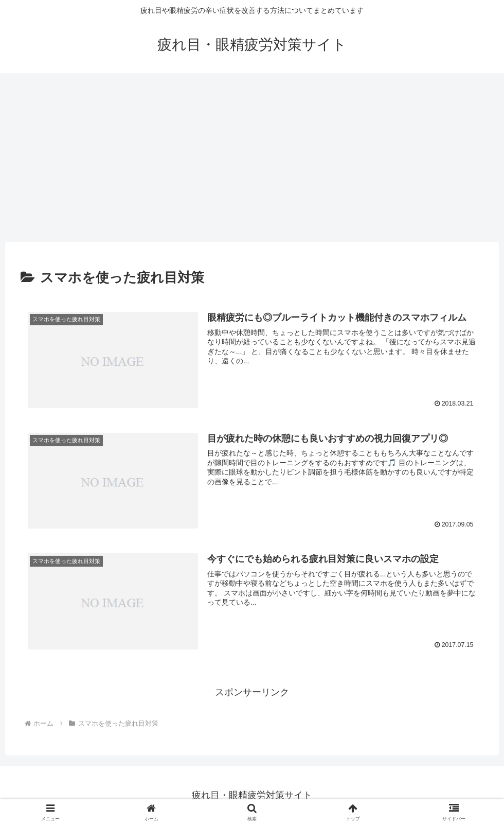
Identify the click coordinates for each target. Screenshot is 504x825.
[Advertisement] (252, 157)
